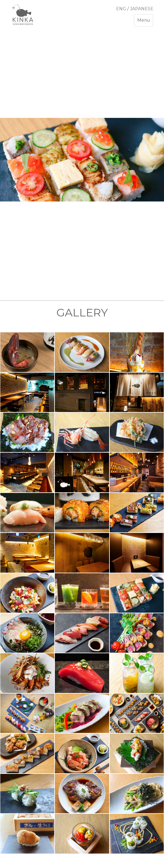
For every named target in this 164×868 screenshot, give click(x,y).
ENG (121, 9)
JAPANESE (142, 9)
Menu (145, 22)
